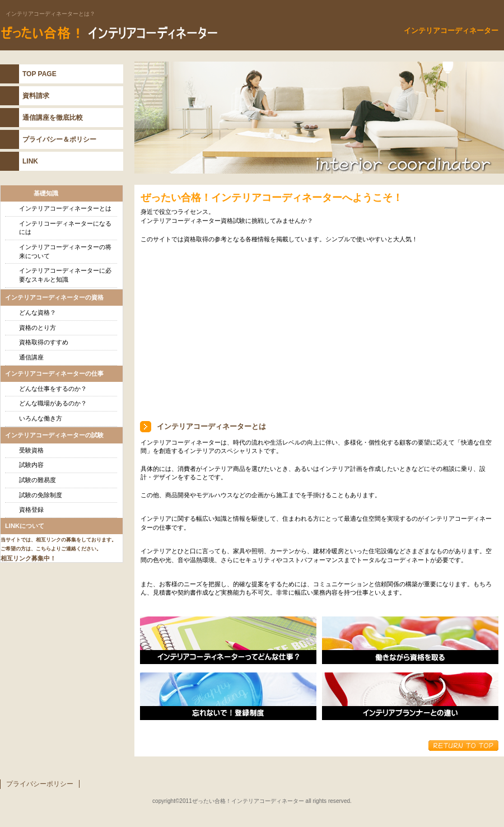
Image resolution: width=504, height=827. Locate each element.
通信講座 (31, 357)
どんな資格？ (38, 312)
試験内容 (31, 465)
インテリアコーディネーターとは (65, 208)
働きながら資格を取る (410, 640)
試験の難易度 (38, 480)
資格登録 (31, 510)
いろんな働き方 (41, 418)
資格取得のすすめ (44, 342)
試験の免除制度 (41, 495)
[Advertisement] (244, 331)
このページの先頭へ (463, 746)
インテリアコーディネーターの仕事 (228, 640)
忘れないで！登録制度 (228, 696)
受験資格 (31, 450)
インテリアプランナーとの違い (410, 696)
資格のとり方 (38, 328)
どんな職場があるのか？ (53, 403)
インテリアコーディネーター (140, 33)
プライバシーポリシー (40, 784)
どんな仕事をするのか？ (53, 389)
